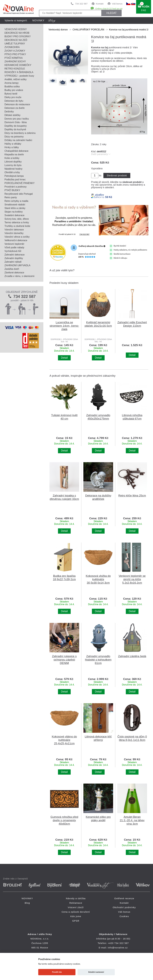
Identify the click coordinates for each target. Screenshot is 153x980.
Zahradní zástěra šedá (132, 656)
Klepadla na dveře (14, 154)
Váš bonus (117, 4)
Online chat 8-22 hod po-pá (109, 9)
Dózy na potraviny (14, 137)
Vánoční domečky (14, 233)
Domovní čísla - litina (16, 122)
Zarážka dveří (12, 269)
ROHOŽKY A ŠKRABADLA (19, 72)
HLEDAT (111, 13)
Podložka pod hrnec (15, 180)
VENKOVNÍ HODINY (16, 29)
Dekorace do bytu (14, 101)
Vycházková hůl (13, 251)
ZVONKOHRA (12, 47)
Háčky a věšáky (13, 144)
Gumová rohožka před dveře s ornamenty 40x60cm (64, 820)
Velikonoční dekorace (16, 240)
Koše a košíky (12, 158)
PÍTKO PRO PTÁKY (15, 54)
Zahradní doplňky (14, 258)
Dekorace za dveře (14, 108)
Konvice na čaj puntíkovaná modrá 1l (129, 30)
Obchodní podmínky (124, 907)
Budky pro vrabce (14, 90)
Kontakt (100, 4)
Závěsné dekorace (14, 273)
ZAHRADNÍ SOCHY (15, 61)
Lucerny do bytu (13, 165)
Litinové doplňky (13, 162)
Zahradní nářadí (13, 262)
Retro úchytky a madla (16, 201)
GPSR (76, 921)
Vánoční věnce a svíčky (17, 237)
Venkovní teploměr (14, 244)
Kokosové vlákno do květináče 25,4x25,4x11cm (64, 740)
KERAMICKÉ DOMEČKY (18, 65)
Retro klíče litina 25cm (132, 496)
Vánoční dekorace (14, 230)
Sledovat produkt (117, 176)
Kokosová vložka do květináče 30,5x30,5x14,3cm (98, 579)
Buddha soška (12, 87)
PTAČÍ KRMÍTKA (14, 58)
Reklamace (76, 903)
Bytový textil (11, 94)
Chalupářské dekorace (16, 151)
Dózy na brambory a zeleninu (20, 133)
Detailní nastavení (96, 972)
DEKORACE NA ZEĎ (16, 40)
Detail (64, 358)
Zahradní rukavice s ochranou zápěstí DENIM (64, 660)
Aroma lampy (12, 83)
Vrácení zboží (76, 907)
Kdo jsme (76, 916)
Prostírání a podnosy (16, 187)
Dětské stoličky (12, 115)
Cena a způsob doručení (76, 912)
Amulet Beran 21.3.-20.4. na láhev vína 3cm (132, 820)
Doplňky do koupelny (16, 126)
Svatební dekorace (14, 215)
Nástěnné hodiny (13, 169)
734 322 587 (81, 4)
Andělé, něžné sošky (16, 79)
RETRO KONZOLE (15, 69)
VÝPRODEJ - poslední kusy (19, 76)
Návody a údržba (76, 898)
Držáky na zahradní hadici (18, 140)
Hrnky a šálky (12, 147)
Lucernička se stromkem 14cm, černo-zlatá (64, 326)
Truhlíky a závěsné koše (17, 226)
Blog (27, 903)
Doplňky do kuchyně (15, 129)
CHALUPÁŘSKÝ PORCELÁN (88, 30)
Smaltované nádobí (15, 205)
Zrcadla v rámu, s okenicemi (19, 276)
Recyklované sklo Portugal (19, 194)
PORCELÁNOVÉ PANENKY (20, 183)
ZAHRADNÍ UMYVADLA (17, 265)
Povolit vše (57, 972)
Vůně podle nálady (14, 247)
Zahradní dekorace (14, 255)
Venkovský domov (58, 30)
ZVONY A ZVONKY (15, 51)
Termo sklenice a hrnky (17, 222)
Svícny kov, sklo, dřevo (17, 219)
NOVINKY (38, 20)
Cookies (124, 916)
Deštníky (9, 112)
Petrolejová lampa (14, 176)
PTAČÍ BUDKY (12, 190)
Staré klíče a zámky (15, 208)
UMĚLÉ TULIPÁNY (15, 44)
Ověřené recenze (124, 898)
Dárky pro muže (13, 97)
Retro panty (11, 197)
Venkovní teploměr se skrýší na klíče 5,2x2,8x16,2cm (132, 579)
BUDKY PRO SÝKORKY (18, 36)
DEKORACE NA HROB (17, 33)
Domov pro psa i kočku (17, 119)
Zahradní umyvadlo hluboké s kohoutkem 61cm (98, 660)
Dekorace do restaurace (17, 104)
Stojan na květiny (14, 212)
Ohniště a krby (12, 172)
